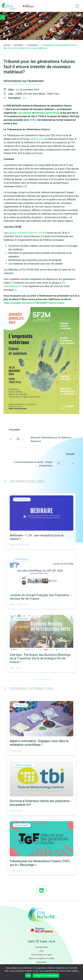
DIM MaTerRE (42, 947)
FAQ (41, 951)
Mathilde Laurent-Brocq (48, 113)
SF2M (33, 120)
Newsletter (42, 962)
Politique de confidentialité (46, 976)
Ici (24, 98)
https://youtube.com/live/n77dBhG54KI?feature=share (34, 303)
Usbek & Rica (37, 139)
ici (15, 290)
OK (28, 976)
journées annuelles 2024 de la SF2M (27, 233)
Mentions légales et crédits (42, 958)
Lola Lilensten (25, 113)
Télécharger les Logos (41, 955)
